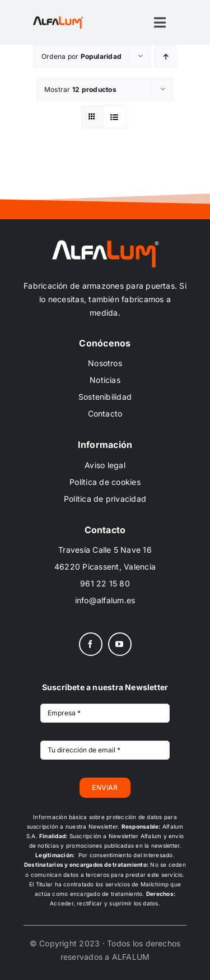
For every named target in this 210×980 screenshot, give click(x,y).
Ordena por (81, 56)
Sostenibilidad (105, 397)
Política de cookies (105, 482)
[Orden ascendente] (165, 56)
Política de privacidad (105, 499)
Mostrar (80, 89)
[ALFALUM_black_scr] (58, 19)
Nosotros (105, 363)
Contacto (105, 413)
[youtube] (120, 644)
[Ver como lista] (115, 117)
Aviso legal (105, 465)
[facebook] (91, 644)
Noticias (105, 380)
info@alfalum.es (105, 600)
